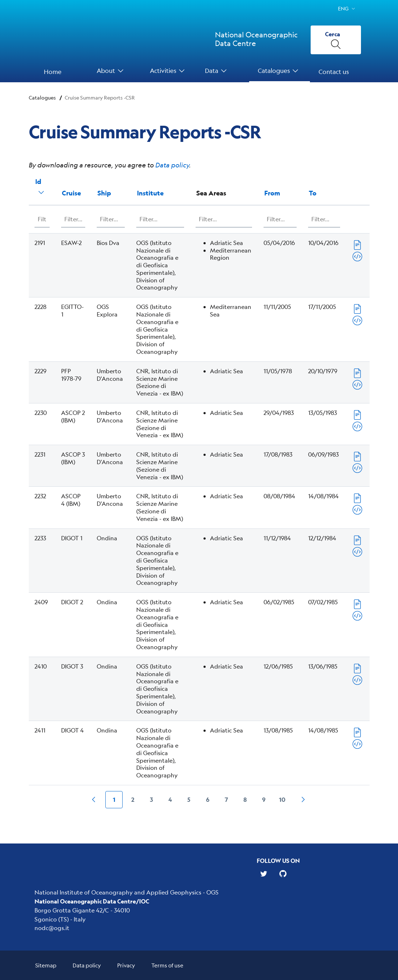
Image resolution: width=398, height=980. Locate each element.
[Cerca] (336, 40)
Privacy (126, 965)
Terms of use (167, 965)
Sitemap (46, 965)
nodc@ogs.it (52, 928)
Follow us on (278, 861)
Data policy (172, 165)
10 (282, 799)
